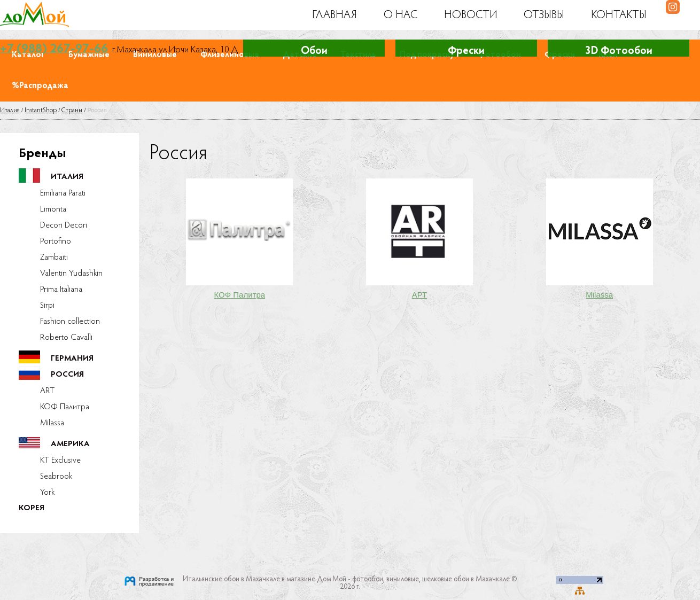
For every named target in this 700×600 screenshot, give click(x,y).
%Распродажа (40, 86)
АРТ (420, 295)
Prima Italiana (61, 290)
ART (47, 391)
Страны (72, 110)
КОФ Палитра (65, 407)
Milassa (52, 423)
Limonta (53, 209)
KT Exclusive (60, 461)
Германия (72, 359)
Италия (10, 110)
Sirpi (47, 306)
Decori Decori (64, 225)
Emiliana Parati (63, 193)
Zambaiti (54, 258)
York (47, 493)
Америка (70, 444)
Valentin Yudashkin (71, 274)
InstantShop (41, 110)
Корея (32, 508)
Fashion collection (70, 322)
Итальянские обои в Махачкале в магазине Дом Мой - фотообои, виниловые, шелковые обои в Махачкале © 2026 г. (350, 583)
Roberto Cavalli (66, 338)
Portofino (56, 241)
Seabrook (56, 477)
